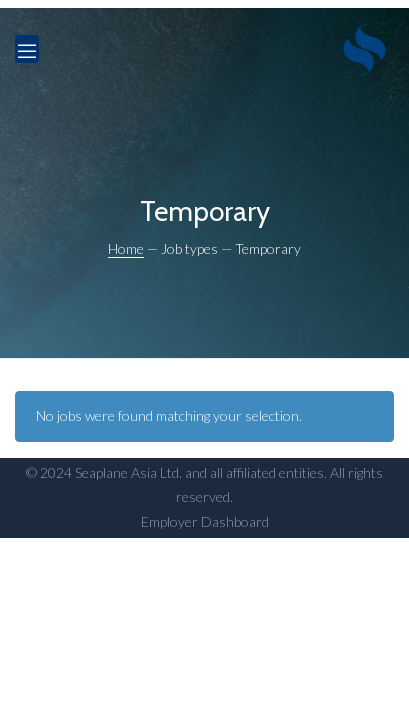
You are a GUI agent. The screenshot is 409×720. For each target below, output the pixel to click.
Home (126, 248)
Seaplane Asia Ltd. (128, 472)
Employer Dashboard (205, 521)
